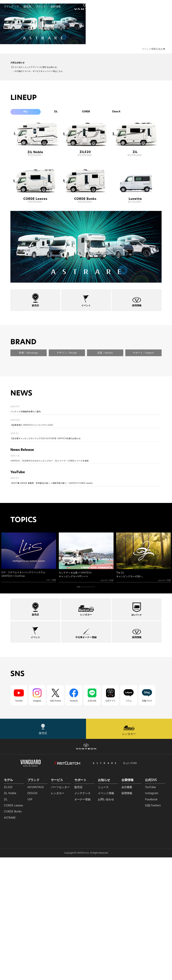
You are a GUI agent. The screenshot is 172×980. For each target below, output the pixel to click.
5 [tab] (93, 710)
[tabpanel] (29, 680)
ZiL (56, 191)
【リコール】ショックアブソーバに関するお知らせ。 (35, 146)
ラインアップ (11, 6)
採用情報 (127, 916)
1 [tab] (79, 710)
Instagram (152, 916)
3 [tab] (86, 710)
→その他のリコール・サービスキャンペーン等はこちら (37, 150)
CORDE (86, 191)
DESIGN (32, 916)
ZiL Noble (35, 231)
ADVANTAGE (36, 910)
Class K (116, 191)
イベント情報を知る (153, 128)
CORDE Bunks (85, 278)
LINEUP (24, 177)
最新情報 (56, 6)
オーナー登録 (82, 922)
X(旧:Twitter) (153, 928)
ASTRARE (10, 940)
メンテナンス (82, 916)
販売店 (27, 6)
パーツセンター (60, 910)
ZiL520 (85, 231)
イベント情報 (106, 916)
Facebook (151, 922)
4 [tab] (90, 710)
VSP (30, 922)
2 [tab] (82, 710)
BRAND (23, 422)
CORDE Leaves (35, 278)
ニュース (103, 910)
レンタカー (58, 916)
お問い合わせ (106, 922)
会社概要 (127, 910)
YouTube (150, 910)
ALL (26, 191)
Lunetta (135, 278)
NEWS (21, 516)
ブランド (41, 6)
